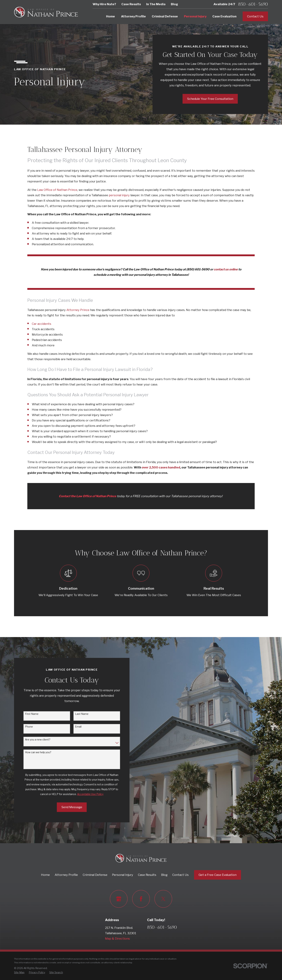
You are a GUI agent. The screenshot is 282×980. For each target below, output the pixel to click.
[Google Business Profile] (119, 899)
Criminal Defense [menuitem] (165, 16)
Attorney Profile (66, 875)
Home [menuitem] (111, 16)
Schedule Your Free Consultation (210, 99)
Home (45, 875)
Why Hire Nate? (104, 4)
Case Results (131, 4)
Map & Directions (117, 939)
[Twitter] (163, 899)
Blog (174, 4)
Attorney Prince (78, 310)
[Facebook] (141, 899)
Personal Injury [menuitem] (195, 16)
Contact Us (255, 16)
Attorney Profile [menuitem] (133, 16)
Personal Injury (123, 875)
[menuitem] (19, 972)
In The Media (156, 4)
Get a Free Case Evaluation (218, 875)
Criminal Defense (95, 875)
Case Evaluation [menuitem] (224, 16)
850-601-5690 (253, 4)
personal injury (119, 195)
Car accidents (42, 324)
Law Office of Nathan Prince (57, 190)
